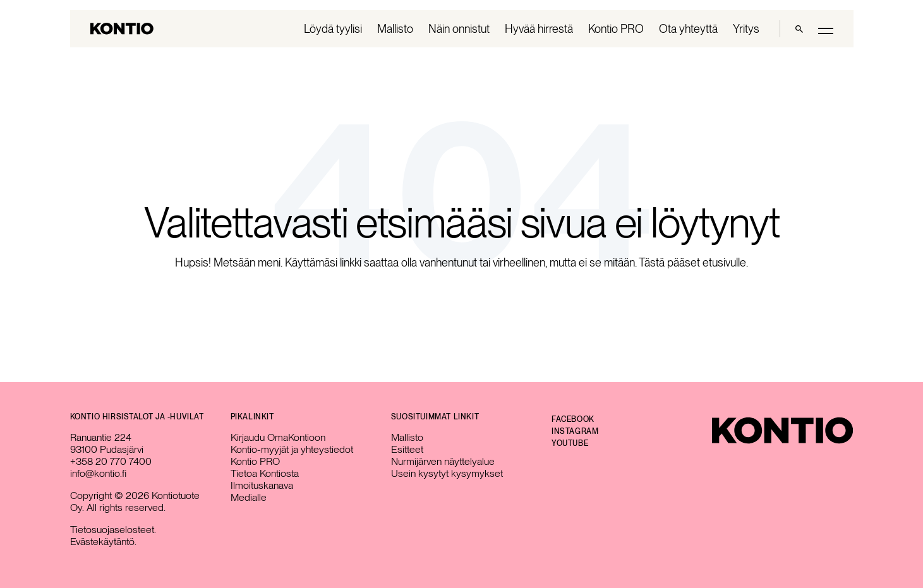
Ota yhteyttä (688, 29)
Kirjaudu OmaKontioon (278, 437)
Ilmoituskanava (262, 485)
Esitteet (407, 449)
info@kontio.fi (98, 473)
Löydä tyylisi (333, 29)
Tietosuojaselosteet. (113, 530)
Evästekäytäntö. (103, 542)
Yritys (746, 29)
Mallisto (395, 29)
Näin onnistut (459, 29)
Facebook (573, 419)
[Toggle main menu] (826, 30)
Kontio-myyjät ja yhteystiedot (292, 449)
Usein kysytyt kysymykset (447, 473)
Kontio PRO (616, 29)
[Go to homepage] (122, 29)
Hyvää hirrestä (539, 29)
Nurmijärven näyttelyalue (443, 461)
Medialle (249, 497)
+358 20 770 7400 (111, 461)
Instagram (575, 431)
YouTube (570, 443)
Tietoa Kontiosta (265, 473)
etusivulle (724, 262)
